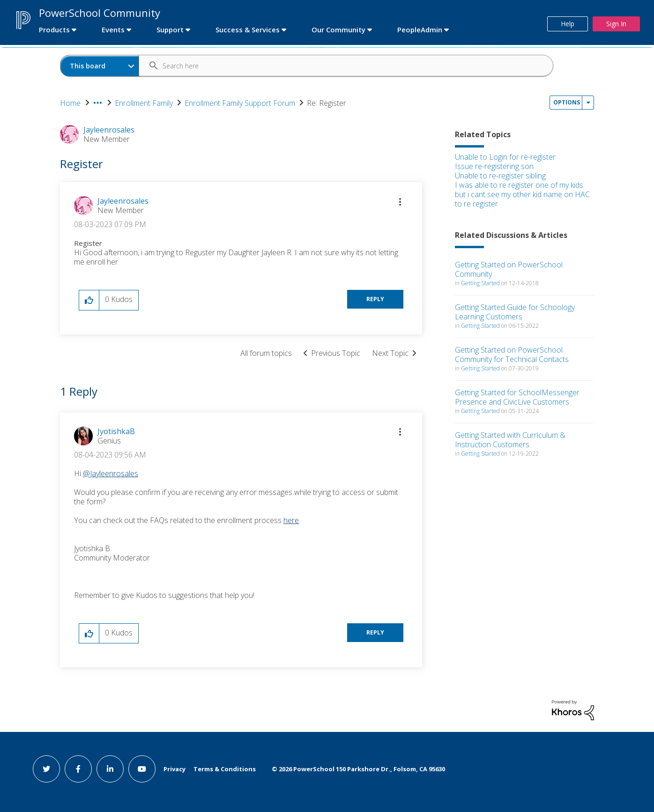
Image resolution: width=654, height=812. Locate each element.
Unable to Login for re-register (505, 157)
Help (568, 24)
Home (70, 103)
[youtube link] (142, 769)
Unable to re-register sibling (500, 176)
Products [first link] (54, 30)
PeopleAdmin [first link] (420, 30)
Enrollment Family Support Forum (240, 103)
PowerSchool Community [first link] (100, 13)
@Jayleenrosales (111, 473)
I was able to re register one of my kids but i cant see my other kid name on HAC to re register (522, 194)
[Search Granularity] (100, 66)
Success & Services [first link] (248, 30)
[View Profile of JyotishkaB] (116, 431)
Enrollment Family (144, 103)
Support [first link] (170, 30)
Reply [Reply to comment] (375, 632)
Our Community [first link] (338, 30)
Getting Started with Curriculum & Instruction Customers (510, 440)
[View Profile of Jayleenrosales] (123, 201)
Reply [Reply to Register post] (375, 299)
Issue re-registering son (494, 166)
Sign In (616, 24)
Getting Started (480, 283)
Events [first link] (113, 30)
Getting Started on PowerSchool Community (509, 269)
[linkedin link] (110, 769)
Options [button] (567, 102)
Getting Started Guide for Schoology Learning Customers (515, 312)
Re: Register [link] (327, 103)
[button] (400, 202)
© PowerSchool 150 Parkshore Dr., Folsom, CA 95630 (358, 769)
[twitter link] (46, 769)
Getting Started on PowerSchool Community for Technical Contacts (512, 354)
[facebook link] (78, 769)
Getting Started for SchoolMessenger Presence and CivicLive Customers (517, 397)
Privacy (175, 769)
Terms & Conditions (225, 769)
